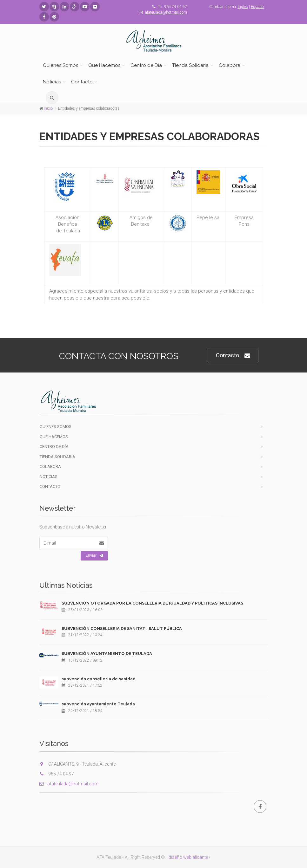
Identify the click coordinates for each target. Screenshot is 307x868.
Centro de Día (146, 65)
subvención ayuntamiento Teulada (98, 704)
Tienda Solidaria (190, 65)
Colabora (230, 65)
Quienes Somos (60, 65)
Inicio (48, 108)
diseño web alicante (188, 857)
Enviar (94, 556)
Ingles (243, 7)
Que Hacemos (104, 65)
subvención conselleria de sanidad (99, 679)
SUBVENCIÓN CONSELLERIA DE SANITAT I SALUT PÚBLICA (122, 628)
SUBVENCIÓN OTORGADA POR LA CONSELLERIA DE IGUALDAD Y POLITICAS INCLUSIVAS (152, 603)
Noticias (52, 82)
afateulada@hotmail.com (166, 12)
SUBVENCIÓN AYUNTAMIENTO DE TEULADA (107, 654)
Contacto (82, 82)
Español (258, 7)
